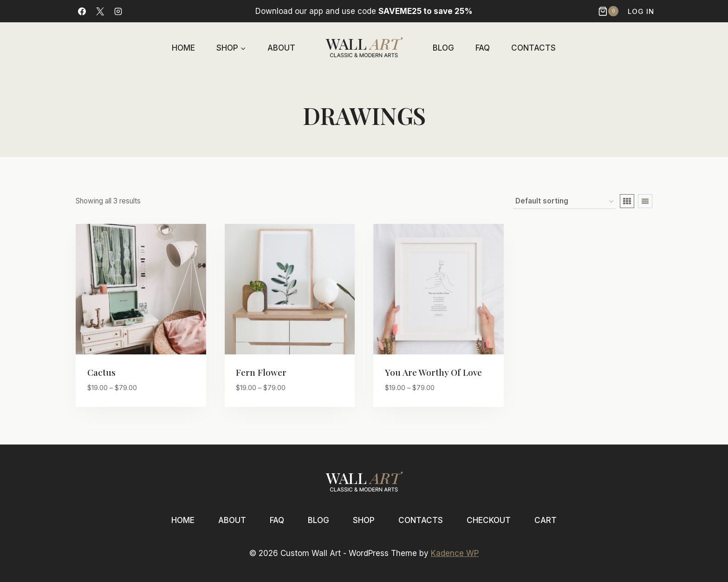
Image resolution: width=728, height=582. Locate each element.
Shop (364, 520)
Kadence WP (455, 553)
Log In (641, 11)
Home (183, 48)
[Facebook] (82, 11)
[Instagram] (118, 11)
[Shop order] (564, 202)
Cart (546, 520)
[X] (100, 11)
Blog (443, 48)
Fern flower (261, 372)
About (281, 48)
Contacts (533, 48)
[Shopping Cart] (609, 11)
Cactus (101, 372)
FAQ (483, 48)
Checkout (489, 520)
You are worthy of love (433, 372)
